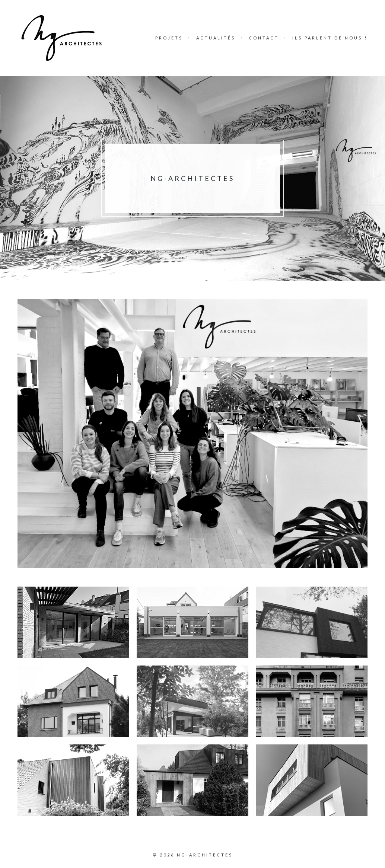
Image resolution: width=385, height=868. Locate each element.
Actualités (216, 38)
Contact (264, 38)
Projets (169, 38)
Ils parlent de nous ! (330, 38)
